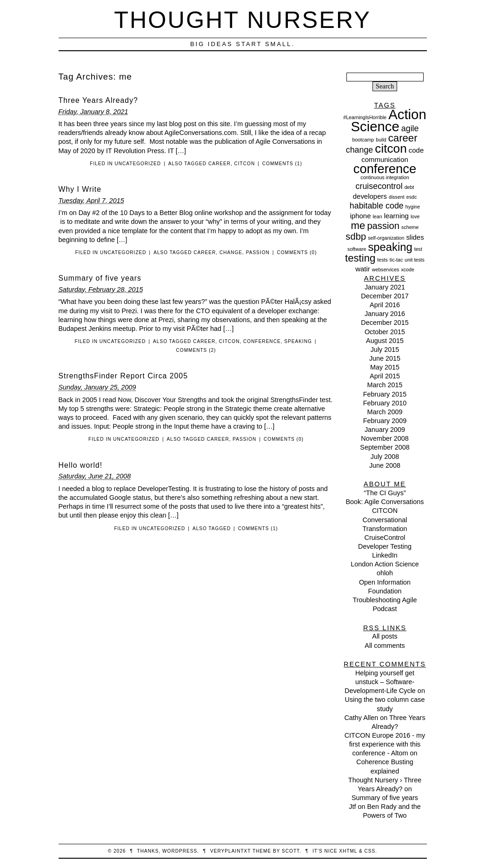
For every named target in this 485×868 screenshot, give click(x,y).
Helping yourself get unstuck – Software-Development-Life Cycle (380, 682)
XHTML (348, 851)
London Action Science (385, 564)
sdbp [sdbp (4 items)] (356, 236)
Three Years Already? (98, 100)
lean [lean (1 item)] (377, 216)
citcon (245, 164)
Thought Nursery (242, 20)
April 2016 (385, 305)
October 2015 (385, 332)
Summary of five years (100, 278)
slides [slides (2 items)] (415, 237)
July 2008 (385, 457)
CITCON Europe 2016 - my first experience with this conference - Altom (385, 744)
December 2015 (385, 323)
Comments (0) (297, 252)
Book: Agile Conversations (385, 502)
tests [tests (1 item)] (382, 260)
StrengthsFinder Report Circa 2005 (123, 376)
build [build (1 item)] (381, 140)
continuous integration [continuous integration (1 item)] (385, 177)
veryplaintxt (230, 851)
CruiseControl (385, 538)
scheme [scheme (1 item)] (410, 227)
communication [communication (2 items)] (385, 159)
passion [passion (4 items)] (383, 226)
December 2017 (385, 296)
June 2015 (385, 358)
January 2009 (385, 430)
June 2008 (385, 465)
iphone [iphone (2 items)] (361, 216)
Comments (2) (196, 350)
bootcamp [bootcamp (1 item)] (363, 140)
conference (262, 341)
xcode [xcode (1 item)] (407, 269)
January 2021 (385, 287)
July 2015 (385, 350)
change (231, 252)
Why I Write (80, 189)
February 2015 (385, 394)
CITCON (385, 511)
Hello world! (81, 465)
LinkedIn (385, 555)
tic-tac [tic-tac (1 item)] (396, 260)
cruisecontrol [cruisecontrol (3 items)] (379, 186)
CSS (370, 851)
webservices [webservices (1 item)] (386, 269)
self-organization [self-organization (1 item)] (386, 238)
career (219, 164)
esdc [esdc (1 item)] (412, 197)
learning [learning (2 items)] (396, 216)
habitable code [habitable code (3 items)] (377, 206)
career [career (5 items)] (403, 138)
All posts (385, 636)
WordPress (180, 851)
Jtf (352, 807)
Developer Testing (385, 546)
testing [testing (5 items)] (360, 258)
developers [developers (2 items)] (370, 196)
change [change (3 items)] (360, 150)
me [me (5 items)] (358, 225)
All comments (385, 646)
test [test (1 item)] (418, 249)
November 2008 (385, 438)
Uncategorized (138, 164)
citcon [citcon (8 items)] (391, 148)
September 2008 (385, 447)
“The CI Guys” (385, 493)
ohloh (385, 573)
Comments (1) (282, 164)
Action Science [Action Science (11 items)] (388, 120)
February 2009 (385, 421)
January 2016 (385, 314)
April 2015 (385, 376)
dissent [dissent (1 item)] (397, 197)
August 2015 (385, 341)
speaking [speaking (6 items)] (390, 247)
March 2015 (385, 385)
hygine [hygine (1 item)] (413, 207)
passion (258, 252)
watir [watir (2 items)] (363, 269)
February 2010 (385, 403)
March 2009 (385, 412)
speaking (298, 341)
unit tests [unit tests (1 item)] (415, 260)
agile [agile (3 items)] (410, 128)
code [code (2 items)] (416, 150)
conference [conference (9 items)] (385, 169)
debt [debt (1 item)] (409, 187)
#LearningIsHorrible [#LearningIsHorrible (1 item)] (365, 117)
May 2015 (385, 367)
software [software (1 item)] (357, 249)
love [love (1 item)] (415, 216)
